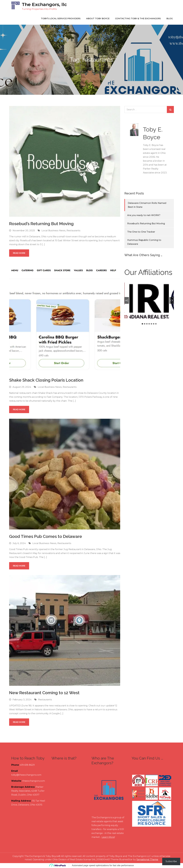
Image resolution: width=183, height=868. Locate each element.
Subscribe (171, 861)
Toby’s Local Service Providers (61, 18)
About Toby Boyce (98, 18)
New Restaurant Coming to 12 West (44, 693)
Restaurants (73, 231)
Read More (19, 253)
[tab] (142, 324)
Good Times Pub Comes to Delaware (46, 536)
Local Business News (53, 231)
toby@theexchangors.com (26, 775)
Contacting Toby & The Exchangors (138, 18)
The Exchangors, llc (44, 4)
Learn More (108, 837)
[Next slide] (172, 300)
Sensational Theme (147, 860)
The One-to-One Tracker (141, 232)
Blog (170, 18)
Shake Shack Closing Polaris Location (46, 380)
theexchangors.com (34, 781)
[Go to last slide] (127, 300)
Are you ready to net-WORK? (144, 215)
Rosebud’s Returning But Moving (41, 224)
